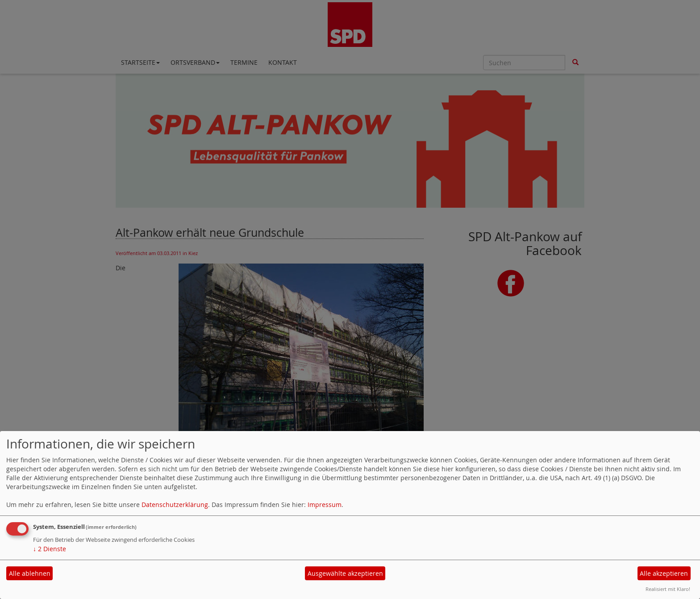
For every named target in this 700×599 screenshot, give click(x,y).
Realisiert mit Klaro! (668, 589)
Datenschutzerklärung (175, 505)
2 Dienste (50, 549)
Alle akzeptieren (664, 573)
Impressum (325, 505)
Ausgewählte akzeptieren (345, 573)
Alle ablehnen (30, 573)
